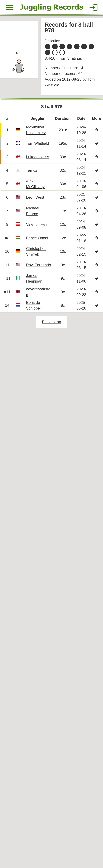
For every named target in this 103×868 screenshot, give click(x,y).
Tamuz (32, 173)
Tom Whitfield (38, 145)
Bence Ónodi (38, 241)
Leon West (36, 200)
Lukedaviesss (38, 159)
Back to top (51, 326)
